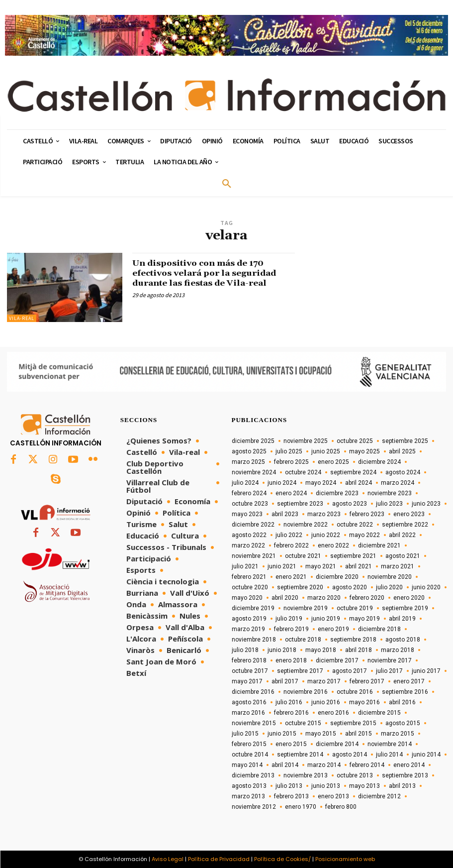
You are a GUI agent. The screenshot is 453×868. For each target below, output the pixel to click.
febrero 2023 (367, 514)
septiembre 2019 (405, 608)
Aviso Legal (168, 859)
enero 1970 (301, 807)
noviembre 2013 (306, 775)
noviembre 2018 (254, 640)
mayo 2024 (321, 483)
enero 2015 (291, 744)
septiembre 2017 (300, 671)
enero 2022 (333, 545)
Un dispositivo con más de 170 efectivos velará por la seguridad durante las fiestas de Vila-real (210, 273)
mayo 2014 (247, 765)
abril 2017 (285, 681)
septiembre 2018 (353, 640)
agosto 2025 (249, 451)
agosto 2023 (350, 504)
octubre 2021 (303, 556)
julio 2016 (289, 702)
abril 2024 (359, 483)
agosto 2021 (403, 556)
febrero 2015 (249, 744)
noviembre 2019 (306, 608)
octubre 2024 (303, 472)
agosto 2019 (249, 619)
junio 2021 (282, 566)
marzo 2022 (248, 545)
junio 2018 (282, 650)
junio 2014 (426, 755)
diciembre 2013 (253, 775)
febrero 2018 (249, 660)
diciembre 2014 (337, 744)
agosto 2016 (249, 702)
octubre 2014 (250, 755)
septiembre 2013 (405, 775)
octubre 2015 (303, 723)
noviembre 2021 (254, 556)
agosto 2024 (403, 472)
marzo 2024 (398, 483)
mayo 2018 (321, 650)
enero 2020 (409, 598)
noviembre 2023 (390, 493)
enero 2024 (291, 493)
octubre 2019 (355, 608)
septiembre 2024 (353, 472)
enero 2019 (333, 629)
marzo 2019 (248, 629)
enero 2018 (291, 660)
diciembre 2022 (253, 525)
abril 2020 (285, 598)
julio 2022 (289, 535)
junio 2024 (282, 483)
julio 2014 (389, 755)
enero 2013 (333, 796)
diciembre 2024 (379, 462)
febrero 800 (341, 807)
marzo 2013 (248, 796)
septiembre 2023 (300, 504)
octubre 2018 (303, 640)
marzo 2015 (398, 734)
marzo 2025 (248, 462)
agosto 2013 (249, 786)
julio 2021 (245, 566)
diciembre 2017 (337, 660)
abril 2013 (402, 786)
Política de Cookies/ (282, 859)
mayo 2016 (364, 702)
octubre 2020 (250, 587)
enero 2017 (409, 681)
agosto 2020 (350, 587)
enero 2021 (291, 577)
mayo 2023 (247, 514)
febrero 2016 (291, 713)
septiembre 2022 (405, 525)
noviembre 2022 (306, 525)
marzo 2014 (324, 765)
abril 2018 (359, 650)
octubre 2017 (250, 671)
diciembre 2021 (379, 545)
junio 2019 (326, 619)
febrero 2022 (291, 545)
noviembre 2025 (306, 441)
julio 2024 (245, 483)
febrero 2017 (367, 681)
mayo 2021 (321, 566)
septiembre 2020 (300, 587)
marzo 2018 (398, 650)
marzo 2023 (324, 514)
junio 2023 (426, 504)
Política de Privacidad (219, 859)
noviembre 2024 (254, 472)
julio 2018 (245, 650)
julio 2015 (245, 734)
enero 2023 (409, 514)
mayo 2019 (364, 619)
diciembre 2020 (337, 577)
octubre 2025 (355, 441)
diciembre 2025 (253, 441)
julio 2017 (389, 671)
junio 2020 (426, 587)
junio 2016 (326, 702)
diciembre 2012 (379, 796)
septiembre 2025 (405, 441)
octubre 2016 (355, 692)
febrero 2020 (367, 598)
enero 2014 (409, 765)
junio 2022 (326, 535)
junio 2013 (326, 786)
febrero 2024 (249, 493)
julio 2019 (289, 619)
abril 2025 (402, 451)
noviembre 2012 (254, 807)
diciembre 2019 (253, 608)
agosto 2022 (249, 535)
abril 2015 (359, 734)
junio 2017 (426, 671)
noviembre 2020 (390, 577)
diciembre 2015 (379, 713)
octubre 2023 (250, 504)
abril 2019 (402, 619)
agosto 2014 (350, 755)
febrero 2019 (291, 629)
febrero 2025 (291, 462)
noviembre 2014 (390, 744)
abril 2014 (285, 765)
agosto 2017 (350, 671)
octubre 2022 (355, 525)
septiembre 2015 (353, 723)
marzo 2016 (248, 713)
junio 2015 (282, 734)
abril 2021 (359, 566)
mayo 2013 (364, 786)
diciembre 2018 (379, 629)
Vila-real (22, 318)
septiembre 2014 (300, 755)
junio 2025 (326, 451)
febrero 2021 (249, 577)
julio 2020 (389, 587)
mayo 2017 (247, 681)
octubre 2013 (355, 775)
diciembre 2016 (253, 692)
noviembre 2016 (306, 692)
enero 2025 (333, 462)
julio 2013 (289, 786)
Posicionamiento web (345, 859)
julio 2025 (289, 451)
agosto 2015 (403, 723)
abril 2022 (402, 535)
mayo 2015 (321, 734)
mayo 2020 (247, 598)
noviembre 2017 (390, 660)
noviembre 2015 (254, 723)
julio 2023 (389, 504)
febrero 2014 (367, 765)
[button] (227, 184)
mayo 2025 (364, 451)
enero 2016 (333, 713)
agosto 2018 (403, 640)
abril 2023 (285, 514)
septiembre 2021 (353, 556)
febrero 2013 (291, 796)
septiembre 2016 (405, 692)
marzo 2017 (324, 681)
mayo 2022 (364, 535)
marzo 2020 (324, 598)
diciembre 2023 (337, 493)
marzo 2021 (398, 566)
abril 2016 (402, 702)
